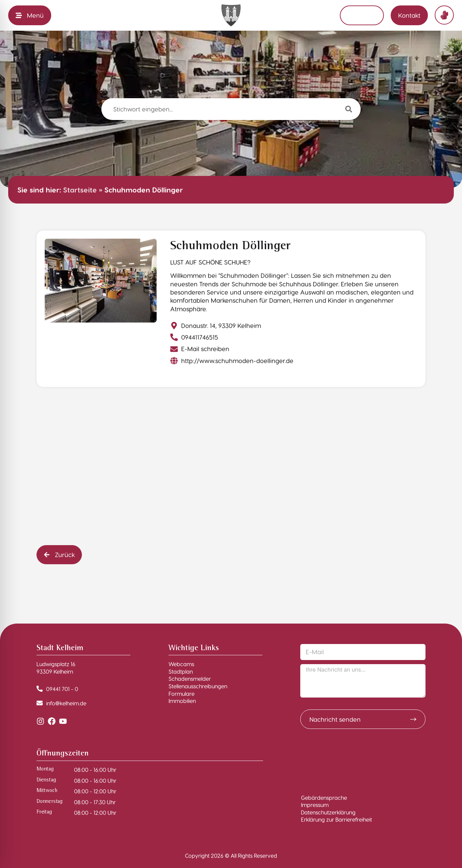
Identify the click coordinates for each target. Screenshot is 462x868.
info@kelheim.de (66, 703)
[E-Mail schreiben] (201, 349)
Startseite (80, 190)
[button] (59, 555)
